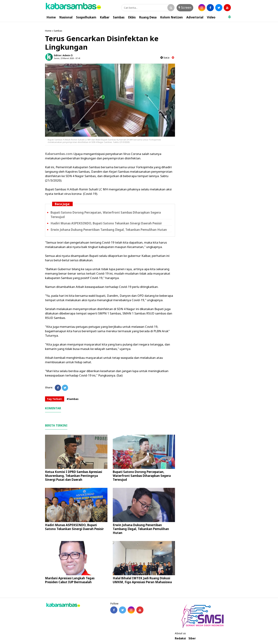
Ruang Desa (148, 17)
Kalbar (105, 17)
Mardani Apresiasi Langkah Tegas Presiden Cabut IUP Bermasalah (70, 580)
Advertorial (195, 17)
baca (165, 58)
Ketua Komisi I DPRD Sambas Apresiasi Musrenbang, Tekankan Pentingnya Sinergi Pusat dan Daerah (74, 476)
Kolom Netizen (171, 17)
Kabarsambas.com (59, 154)
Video (211, 17)
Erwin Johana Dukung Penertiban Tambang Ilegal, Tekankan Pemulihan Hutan (109, 230)
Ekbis (132, 17)
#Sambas (73, 399)
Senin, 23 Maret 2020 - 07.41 (67, 58)
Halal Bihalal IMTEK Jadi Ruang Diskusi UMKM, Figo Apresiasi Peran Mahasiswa (142, 580)
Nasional (66, 17)
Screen (185, 7)
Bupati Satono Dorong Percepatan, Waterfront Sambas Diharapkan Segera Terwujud (142, 476)
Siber (192, 638)
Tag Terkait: (55, 399)
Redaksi (180, 638)
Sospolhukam (86, 17)
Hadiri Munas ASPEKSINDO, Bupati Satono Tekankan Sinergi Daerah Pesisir (106, 223)
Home (51, 17)
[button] (229, 15)
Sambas (119, 17)
